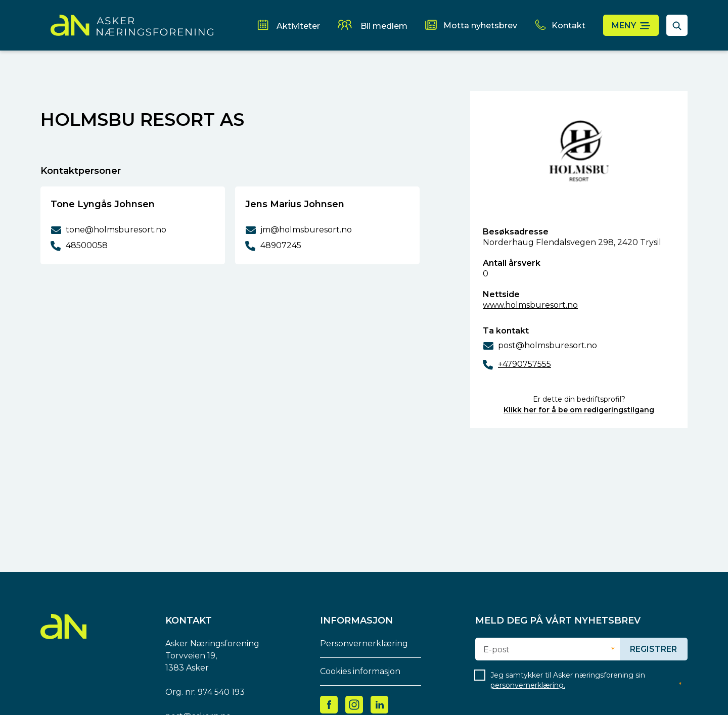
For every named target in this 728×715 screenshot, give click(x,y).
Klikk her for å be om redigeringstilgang (579, 410)
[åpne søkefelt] (677, 25)
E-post (496, 650)
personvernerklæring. (528, 685)
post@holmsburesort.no (548, 345)
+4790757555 (525, 364)
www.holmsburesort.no (530, 305)
